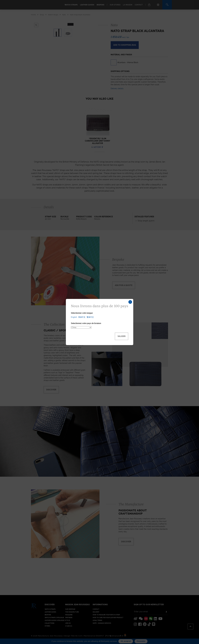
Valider (122, 336)
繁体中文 (90, 317)
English (74, 317)
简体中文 (82, 317)
